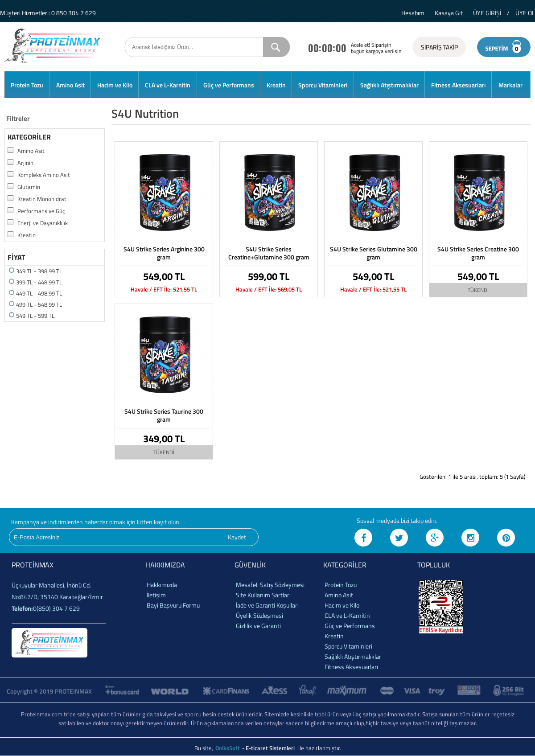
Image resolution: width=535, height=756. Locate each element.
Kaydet (237, 537)
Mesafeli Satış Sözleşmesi (270, 585)
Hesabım (413, 13)
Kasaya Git (449, 13)
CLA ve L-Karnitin (168, 85)
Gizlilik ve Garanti (258, 626)
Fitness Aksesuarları (458, 85)
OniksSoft (228, 748)
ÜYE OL (525, 13)
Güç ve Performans (229, 85)
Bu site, (204, 748)
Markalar (510, 85)
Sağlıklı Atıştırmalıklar (389, 85)
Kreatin (276, 85)
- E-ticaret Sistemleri (270, 748)
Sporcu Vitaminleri (323, 85)
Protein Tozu (27, 85)
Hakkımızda (162, 585)
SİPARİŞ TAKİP (439, 47)
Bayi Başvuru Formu (173, 605)
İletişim (156, 595)
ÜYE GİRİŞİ (487, 13)
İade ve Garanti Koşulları (267, 605)
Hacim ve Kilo (115, 85)
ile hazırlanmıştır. (320, 748)
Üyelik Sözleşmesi (259, 615)
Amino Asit (70, 85)
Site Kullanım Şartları (263, 595)
